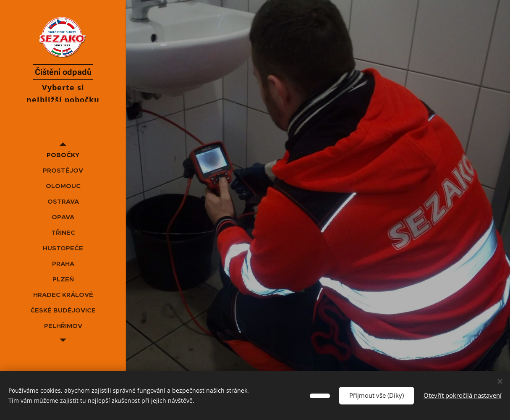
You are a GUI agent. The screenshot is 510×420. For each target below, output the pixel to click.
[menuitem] (63, 155)
